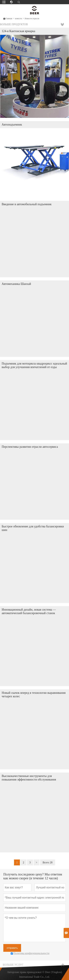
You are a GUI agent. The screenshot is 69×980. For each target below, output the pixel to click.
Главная (8, 18)
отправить (12, 948)
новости (18, 18)
